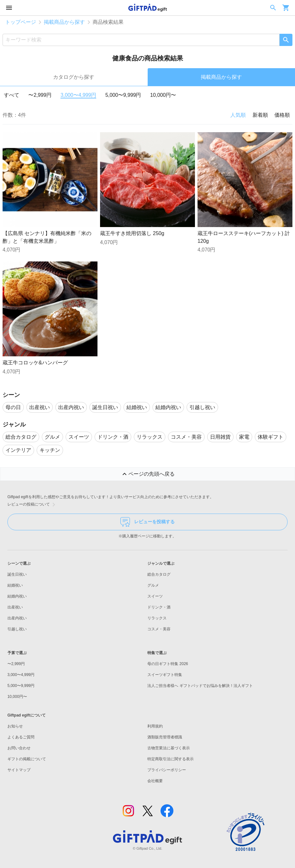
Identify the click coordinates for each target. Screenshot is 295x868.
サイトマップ (19, 770)
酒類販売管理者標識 (165, 737)
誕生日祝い (17, 574)
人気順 (238, 115)
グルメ (153, 585)
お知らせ (15, 726)
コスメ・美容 (159, 629)
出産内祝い (17, 618)
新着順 (260, 115)
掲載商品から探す (64, 22)
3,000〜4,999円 (78, 95)
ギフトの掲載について (27, 759)
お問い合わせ (19, 748)
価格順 (282, 115)
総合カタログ (159, 574)
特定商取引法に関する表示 (171, 759)
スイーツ (155, 596)
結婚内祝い (17, 596)
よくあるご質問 (21, 737)
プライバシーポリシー (167, 770)
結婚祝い (15, 585)
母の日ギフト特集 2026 (168, 664)
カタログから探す (74, 77)
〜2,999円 (40, 95)
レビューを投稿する (147, 522)
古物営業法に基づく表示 (169, 748)
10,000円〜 (163, 95)
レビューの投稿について (32, 505)
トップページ (21, 22)
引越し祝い (17, 629)
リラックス (157, 618)
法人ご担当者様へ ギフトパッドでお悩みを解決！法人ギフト (200, 686)
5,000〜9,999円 (123, 95)
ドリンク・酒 (159, 607)
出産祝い (15, 607)
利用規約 (155, 726)
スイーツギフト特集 (165, 675)
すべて (12, 95)
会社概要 (155, 781)
